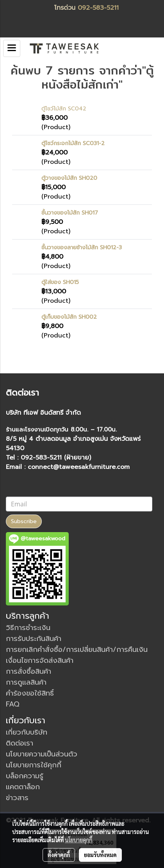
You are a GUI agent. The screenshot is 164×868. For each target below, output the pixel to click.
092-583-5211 (98, 8)
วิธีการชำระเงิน (28, 628)
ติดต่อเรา (20, 743)
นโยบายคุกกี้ (78, 840)
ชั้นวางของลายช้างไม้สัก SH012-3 (82, 248)
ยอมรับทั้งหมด (100, 855)
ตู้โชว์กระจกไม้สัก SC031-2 (73, 143)
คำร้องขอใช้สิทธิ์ (30, 693)
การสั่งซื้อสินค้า (29, 671)
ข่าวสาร (17, 798)
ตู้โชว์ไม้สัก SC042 (64, 109)
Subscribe (24, 521)
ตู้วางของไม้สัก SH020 (69, 178)
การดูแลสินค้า (26, 682)
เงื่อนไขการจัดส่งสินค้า (40, 660)
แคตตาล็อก (23, 787)
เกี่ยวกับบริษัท (27, 732)
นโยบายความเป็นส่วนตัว (42, 754)
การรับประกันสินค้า (34, 639)
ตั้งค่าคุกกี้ (59, 855)
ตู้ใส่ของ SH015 (60, 282)
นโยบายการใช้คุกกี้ (34, 765)
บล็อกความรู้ (25, 776)
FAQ (13, 704)
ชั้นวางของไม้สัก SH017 (70, 213)
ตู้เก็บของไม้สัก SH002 (69, 317)
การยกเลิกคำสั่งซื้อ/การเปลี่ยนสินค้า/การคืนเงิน (77, 650)
